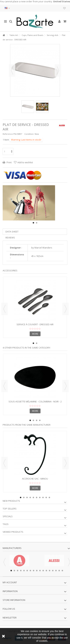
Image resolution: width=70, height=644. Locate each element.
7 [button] (40, 497)
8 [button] (43, 497)
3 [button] (37, 420)
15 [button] (56, 571)
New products (11, 501)
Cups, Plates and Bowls (32, 35)
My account (10, 582)
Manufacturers (12, 548)
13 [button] (50, 571)
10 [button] (49, 497)
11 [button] (43, 571)
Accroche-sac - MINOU (35, 479)
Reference (8, 134)
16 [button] (59, 571)
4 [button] (40, 420)
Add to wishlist (25, 162)
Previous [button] (12, 70)
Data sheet (12, 232)
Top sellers (10, 509)
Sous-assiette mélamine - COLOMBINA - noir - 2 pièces (35, 403)
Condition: (29, 134)
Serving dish (52, 35)
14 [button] (53, 571)
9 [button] (46, 497)
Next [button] (58, 70)
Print (9, 162)
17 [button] (62, 571)
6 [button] (37, 497)
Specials (8, 516)
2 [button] (37, 223)
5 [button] (33, 497)
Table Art (14, 35)
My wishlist (64, 8)
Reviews (10, 238)
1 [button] (33, 223)
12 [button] (46, 571)
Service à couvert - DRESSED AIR (35, 324)
